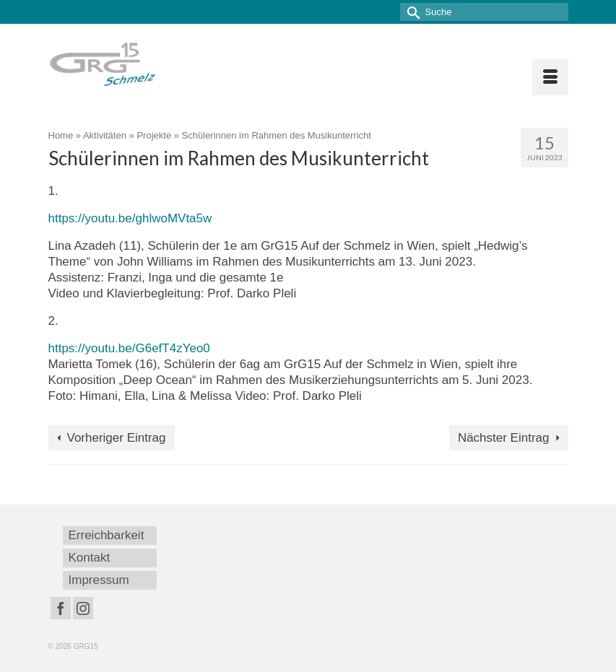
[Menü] (550, 77)
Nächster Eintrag (504, 438)
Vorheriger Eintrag (117, 438)
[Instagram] (83, 608)
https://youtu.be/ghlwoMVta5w (130, 218)
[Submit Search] (411, 12)
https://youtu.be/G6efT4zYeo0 (129, 348)
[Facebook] (61, 608)
